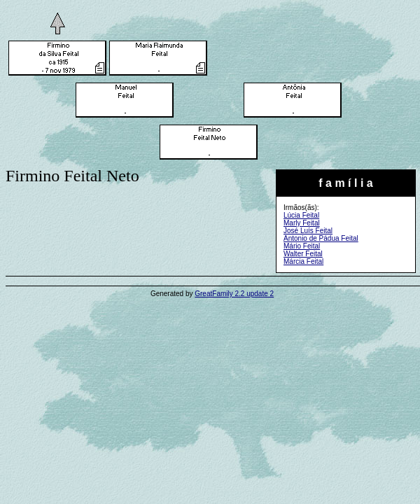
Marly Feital (302, 223)
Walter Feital (303, 254)
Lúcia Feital (301, 215)
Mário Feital (302, 246)
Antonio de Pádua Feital (321, 238)
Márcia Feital (303, 261)
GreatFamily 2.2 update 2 (234, 294)
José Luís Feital (308, 231)
